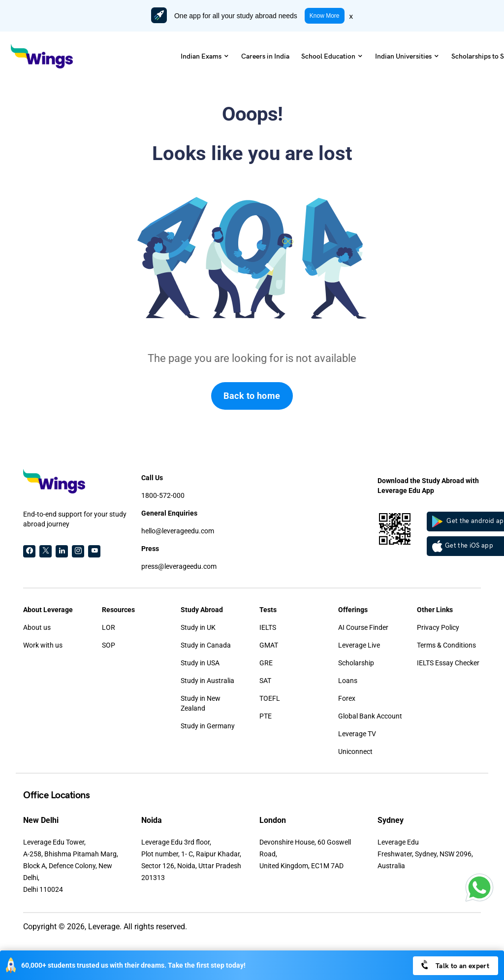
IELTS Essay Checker (448, 663)
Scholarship (356, 663)
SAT (265, 681)
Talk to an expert (455, 965)
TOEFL (270, 698)
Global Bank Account (370, 716)
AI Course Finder (363, 627)
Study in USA (200, 663)
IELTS (268, 627)
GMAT (269, 645)
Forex (347, 698)
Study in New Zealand (201, 703)
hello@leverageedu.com (178, 531)
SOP (109, 645)
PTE (266, 716)
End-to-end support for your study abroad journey (75, 519)
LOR (109, 627)
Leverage (104, 927)
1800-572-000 (163, 495)
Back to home (252, 396)
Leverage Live (359, 645)
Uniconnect (355, 751)
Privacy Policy (438, 627)
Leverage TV (357, 734)
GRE (266, 663)
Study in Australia (207, 681)
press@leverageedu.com (179, 566)
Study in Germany (208, 726)
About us (37, 627)
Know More (325, 16)
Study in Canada (206, 645)
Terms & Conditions (446, 645)
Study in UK (198, 627)
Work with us (43, 645)
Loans (348, 681)
